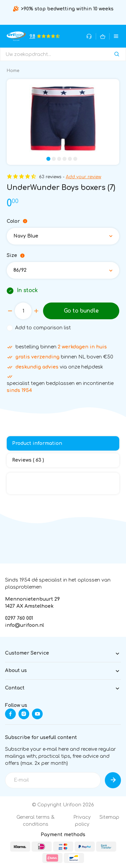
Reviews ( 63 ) (28, 460)
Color (17, 221)
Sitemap (109, 817)
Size (16, 256)
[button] (48, 159)
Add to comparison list (43, 328)
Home (13, 71)
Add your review (83, 177)
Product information (37, 443)
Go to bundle (81, 311)
